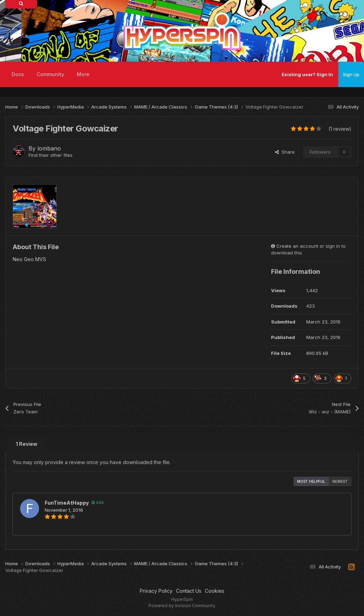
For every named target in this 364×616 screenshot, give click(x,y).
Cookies (215, 591)
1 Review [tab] (27, 444)
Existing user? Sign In (307, 74)
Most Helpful (311, 481)
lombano (49, 148)
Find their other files (51, 155)
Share (285, 152)
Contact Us (189, 591)
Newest (340, 481)
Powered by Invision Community (182, 606)
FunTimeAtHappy (67, 503)
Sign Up (351, 74)
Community (50, 74)
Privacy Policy (156, 591)
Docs (18, 74)
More (83, 74)
